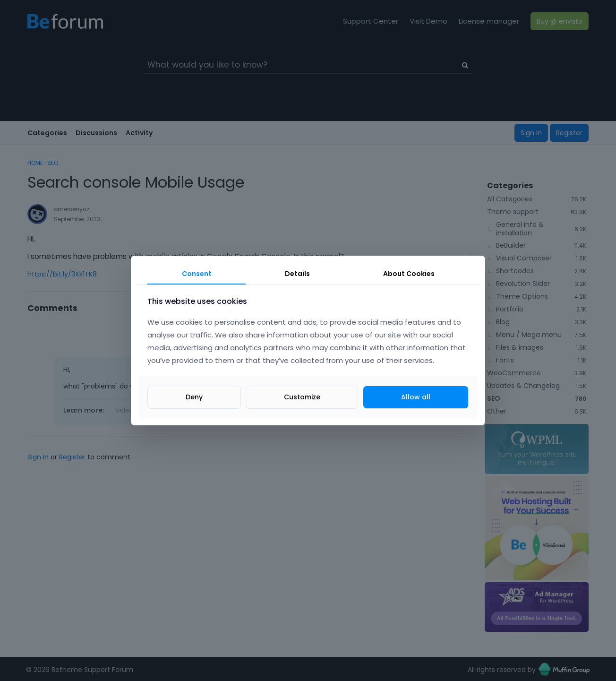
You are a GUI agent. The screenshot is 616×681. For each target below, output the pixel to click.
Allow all (416, 397)
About (409, 274)
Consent (197, 274)
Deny (194, 397)
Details (297, 274)
